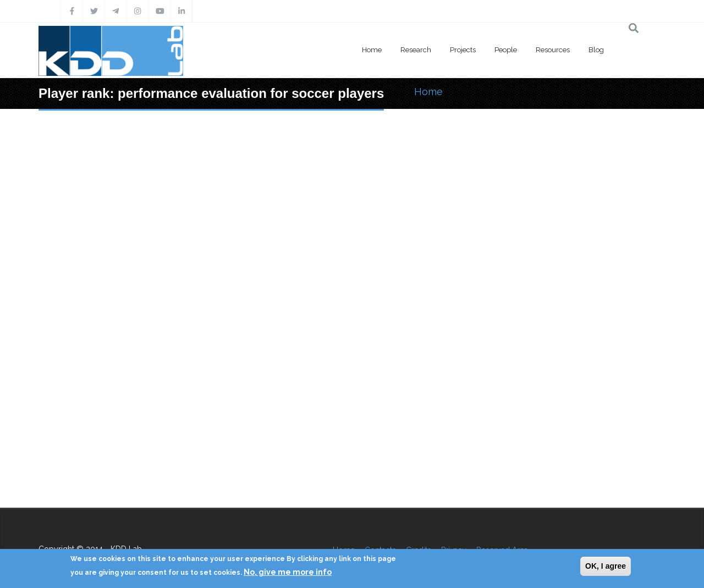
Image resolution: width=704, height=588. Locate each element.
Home (372, 50)
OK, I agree (606, 566)
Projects (463, 50)
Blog (596, 50)
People (506, 50)
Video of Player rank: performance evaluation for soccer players (352, 323)
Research (416, 50)
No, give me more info (288, 572)
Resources (553, 50)
